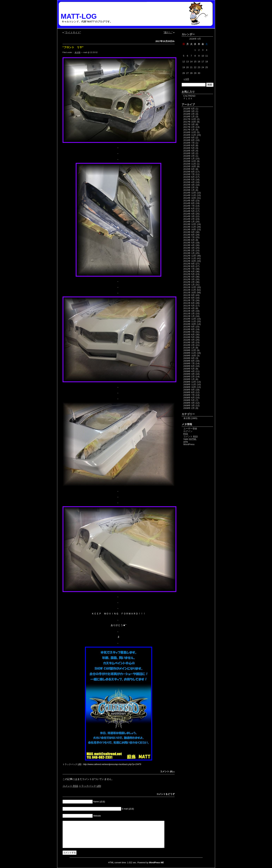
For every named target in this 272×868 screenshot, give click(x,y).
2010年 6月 (189, 335)
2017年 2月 (189, 127)
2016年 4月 (189, 151)
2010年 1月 (189, 348)
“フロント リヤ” (73, 47)
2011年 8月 (189, 298)
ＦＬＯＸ (188, 98)
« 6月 (186, 79)
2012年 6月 (189, 272)
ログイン (188, 431)
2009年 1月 (189, 379)
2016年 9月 (189, 138)
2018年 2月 (189, 114)
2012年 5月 (189, 274)
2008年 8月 (189, 392)
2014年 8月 (189, 203)
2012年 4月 (189, 277)
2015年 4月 (189, 182)
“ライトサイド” (73, 32)
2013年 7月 (189, 237)
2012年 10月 (190, 261)
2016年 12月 (190, 132)
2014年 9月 (189, 201)
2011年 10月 (190, 293)
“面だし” (168, 32)
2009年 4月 (189, 371)
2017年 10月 (190, 122)
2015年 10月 (190, 166)
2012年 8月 (189, 266)
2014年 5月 (189, 211)
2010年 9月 (189, 327)
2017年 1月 (189, 130)
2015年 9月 (189, 169)
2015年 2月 (189, 187)
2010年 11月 (190, 321)
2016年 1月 (189, 159)
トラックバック (90, 786)
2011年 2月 (189, 314)
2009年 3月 (189, 374)
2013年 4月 (189, 245)
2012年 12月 (190, 256)
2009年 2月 (189, 377)
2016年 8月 (189, 140)
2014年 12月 (190, 193)
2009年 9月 (189, 358)
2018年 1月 (189, 117)
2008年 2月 (189, 408)
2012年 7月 (189, 269)
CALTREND (189, 96)
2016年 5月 (189, 148)
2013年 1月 (189, 253)
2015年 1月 (189, 190)
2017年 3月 (189, 124)
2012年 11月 (190, 258)
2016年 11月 (190, 135)
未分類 (78, 52)
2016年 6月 (189, 145)
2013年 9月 (189, 232)
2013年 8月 (189, 235)
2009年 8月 (189, 361)
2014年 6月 (189, 208)
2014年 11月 (190, 195)
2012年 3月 (189, 279)
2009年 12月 (190, 350)
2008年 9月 (189, 390)
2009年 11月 (190, 353)
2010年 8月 (189, 329)
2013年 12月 (190, 224)
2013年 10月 (190, 229)
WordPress (189, 444)
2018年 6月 (189, 109)
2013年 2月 (189, 250)
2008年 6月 (189, 398)
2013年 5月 (189, 243)
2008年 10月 (190, 387)
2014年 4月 (189, 214)
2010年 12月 (190, 319)
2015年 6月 (189, 177)
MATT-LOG (79, 16)
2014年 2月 (189, 219)
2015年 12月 (190, 161)
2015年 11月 (190, 164)
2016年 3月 (189, 153)
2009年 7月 (189, 363)
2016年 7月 (189, 143)
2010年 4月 (189, 340)
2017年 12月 (190, 119)
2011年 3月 (189, 311)
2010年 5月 (189, 337)
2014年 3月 (189, 216)
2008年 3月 (189, 405)
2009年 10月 (190, 356)
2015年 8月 (189, 172)
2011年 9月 (189, 295)
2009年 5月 (189, 369)
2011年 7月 (189, 300)
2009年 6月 (189, 366)
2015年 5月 (189, 180)
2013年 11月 (190, 227)
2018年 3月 (189, 111)
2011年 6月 (189, 303)
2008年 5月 (189, 400)
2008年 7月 (189, 395)
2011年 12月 (190, 287)
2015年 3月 (189, 185)
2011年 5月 (189, 306)
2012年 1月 (189, 285)
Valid (190, 439)
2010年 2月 (189, 345)
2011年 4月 (189, 308)
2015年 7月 (189, 174)
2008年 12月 (190, 382)
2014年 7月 (189, 206)
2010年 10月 (190, 324)
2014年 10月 (190, 198)
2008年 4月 (189, 403)
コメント (70, 786)
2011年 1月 (189, 316)
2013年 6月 (189, 240)
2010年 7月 (189, 332)
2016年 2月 (189, 156)
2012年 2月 (189, 282)
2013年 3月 (189, 248)
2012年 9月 (189, 264)
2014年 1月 (189, 222)
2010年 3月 (189, 342)
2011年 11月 (190, 290)
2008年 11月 (190, 384)
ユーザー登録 (190, 429)
